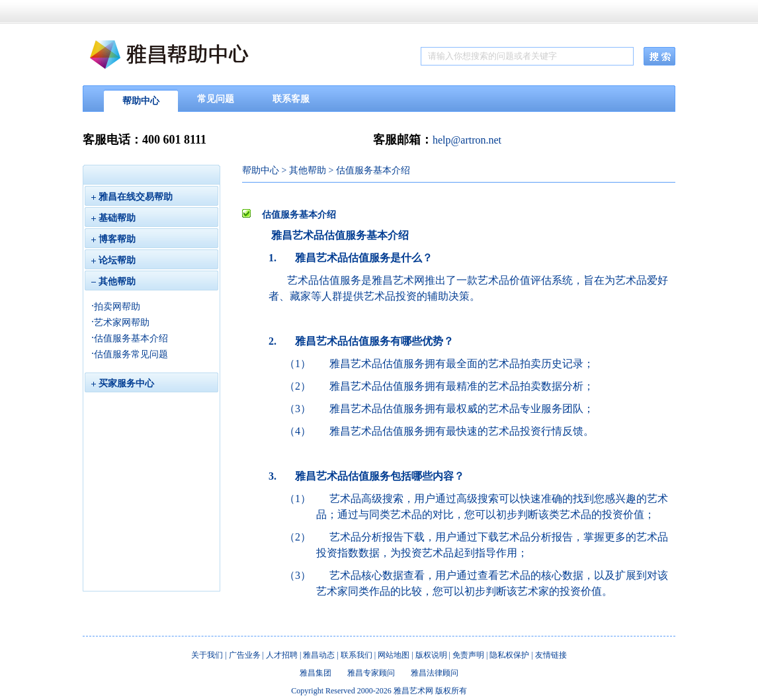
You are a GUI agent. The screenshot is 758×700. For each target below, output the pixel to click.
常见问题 (216, 99)
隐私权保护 (509, 655)
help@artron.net (467, 140)
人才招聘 (282, 655)
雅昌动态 (319, 655)
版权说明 (431, 655)
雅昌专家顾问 (371, 673)
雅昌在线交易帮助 (136, 197)
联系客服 (291, 99)
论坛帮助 (113, 260)
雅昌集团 (316, 673)
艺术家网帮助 (122, 323)
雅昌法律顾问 (435, 673)
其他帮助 (113, 282)
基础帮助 (113, 218)
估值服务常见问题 (131, 354)
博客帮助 (113, 239)
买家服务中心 (123, 383)
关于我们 (207, 655)
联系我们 (357, 655)
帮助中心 (141, 101)
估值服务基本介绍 (131, 338)
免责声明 (468, 655)
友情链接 (551, 655)
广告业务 (245, 655)
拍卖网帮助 (117, 307)
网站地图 (394, 655)
